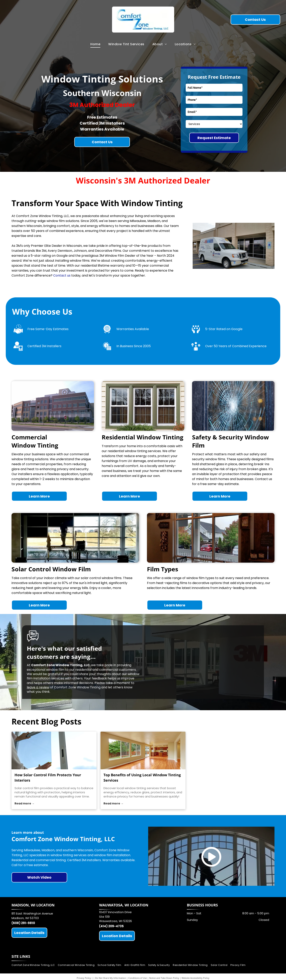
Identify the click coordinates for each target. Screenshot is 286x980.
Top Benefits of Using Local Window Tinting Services (142, 778)
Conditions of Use (138, 978)
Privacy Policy (84, 978)
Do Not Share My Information (111, 978)
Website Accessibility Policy (195, 978)
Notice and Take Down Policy (164, 978)
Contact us (62, 275)
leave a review (38, 687)
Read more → (25, 803)
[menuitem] (95, 44)
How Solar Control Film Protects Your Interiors (48, 778)
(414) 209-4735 (111, 926)
